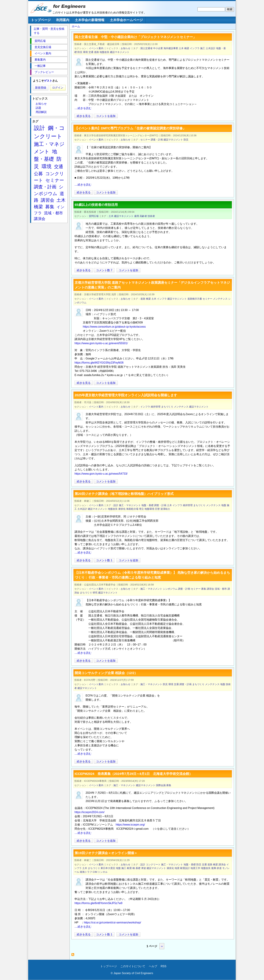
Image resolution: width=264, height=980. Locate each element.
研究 (95, 593)
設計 (116, 505)
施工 (203, 48)
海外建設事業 (171, 48)
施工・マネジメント (130, 505)
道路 (96, 52)
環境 (85, 52)
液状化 (122, 509)
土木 (181, 48)
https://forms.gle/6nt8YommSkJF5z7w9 (98, 903)
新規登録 (41, 88)
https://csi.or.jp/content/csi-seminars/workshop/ (112, 922)
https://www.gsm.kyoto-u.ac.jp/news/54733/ (101, 474)
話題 (38, 108)
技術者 (151, 216)
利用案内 (63, 20)
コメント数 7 (104, 270)
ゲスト (48, 81)
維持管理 (156, 407)
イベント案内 (96, 48)
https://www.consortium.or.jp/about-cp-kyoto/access (114, 327)
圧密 (157, 509)
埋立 (141, 509)
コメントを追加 (106, 116)
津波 (143, 868)
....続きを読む (83, 108)
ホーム (76, 26)
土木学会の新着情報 (90, 20)
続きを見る (84, 116)
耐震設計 (185, 868)
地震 (177, 868)
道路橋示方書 (195, 299)
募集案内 (40, 60)
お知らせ (126, 48)
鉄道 (219, 868)
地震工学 (195, 868)
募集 (204, 589)
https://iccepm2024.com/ (89, 812)
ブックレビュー (44, 72)
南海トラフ (86, 872)
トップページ (41, 20)
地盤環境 (149, 509)
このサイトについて (133, 966)
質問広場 (94, 216)
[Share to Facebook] (228, 116)
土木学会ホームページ (126, 20)
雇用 (137, 216)
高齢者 (143, 216)
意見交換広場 (43, 47)
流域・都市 (221, 589)
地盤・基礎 (147, 505)
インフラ (195, 48)
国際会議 (161, 785)
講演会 (222, 864)
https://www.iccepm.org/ (130, 825)
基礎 (138, 868)
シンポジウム (170, 589)
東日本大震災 (108, 868)
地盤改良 (104, 52)
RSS (163, 966)
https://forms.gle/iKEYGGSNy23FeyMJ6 (99, 363)
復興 (214, 868)
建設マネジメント (120, 52)
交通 (91, 52)
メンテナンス (220, 299)
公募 (38, 174)
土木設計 (211, 48)
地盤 (224, 505)
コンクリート (153, 864)
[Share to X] (224, 116)
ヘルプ (153, 966)
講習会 (210, 589)
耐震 (129, 868)
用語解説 (41, 112)
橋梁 (187, 48)
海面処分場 (132, 509)
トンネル (103, 872)
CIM (95, 872)
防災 (80, 52)
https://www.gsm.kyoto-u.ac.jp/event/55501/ (101, 343)
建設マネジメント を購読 (74, 956)
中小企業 (158, 48)
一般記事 (40, 66)
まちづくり (167, 407)
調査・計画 (157, 140)
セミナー (145, 140)
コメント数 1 (104, 560)
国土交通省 (146, 48)
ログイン (58, 88)
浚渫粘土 (165, 509)
